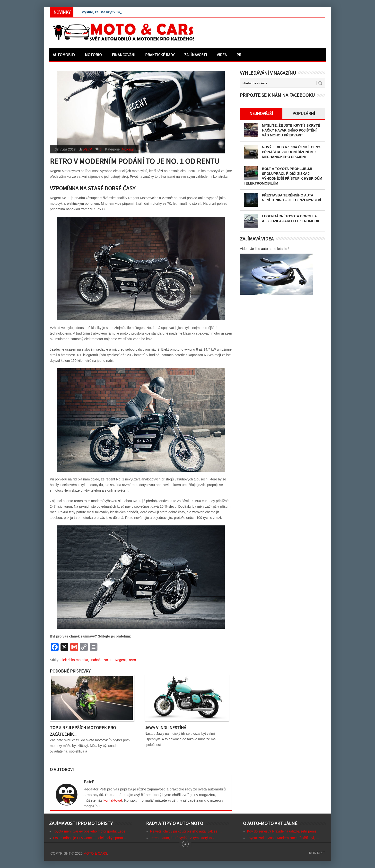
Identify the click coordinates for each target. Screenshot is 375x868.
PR (239, 55)
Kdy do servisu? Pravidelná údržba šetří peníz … (284, 831)
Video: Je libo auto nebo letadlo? (265, 249)
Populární (304, 113)
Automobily (64, 55)
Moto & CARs (96, 853)
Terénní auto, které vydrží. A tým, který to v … (184, 838)
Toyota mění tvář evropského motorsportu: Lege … (92, 831)
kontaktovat (113, 800)
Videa (222, 55)
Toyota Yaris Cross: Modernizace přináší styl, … (283, 838)
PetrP (88, 149)
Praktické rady (160, 55)
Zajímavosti (196, 55)
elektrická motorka (74, 660)
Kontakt (317, 853)
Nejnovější (261, 113)
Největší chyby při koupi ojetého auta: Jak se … (186, 831)
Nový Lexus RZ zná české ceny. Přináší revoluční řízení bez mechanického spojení (292, 152)
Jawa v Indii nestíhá (165, 728)
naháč (96, 660)
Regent (120, 660)
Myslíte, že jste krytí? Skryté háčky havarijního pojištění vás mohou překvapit (291, 130)
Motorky (93, 55)
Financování (124, 55)
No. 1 (108, 660)
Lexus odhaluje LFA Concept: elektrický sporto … (90, 838)
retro (133, 660)
